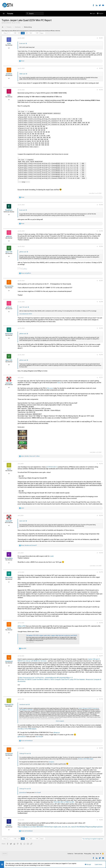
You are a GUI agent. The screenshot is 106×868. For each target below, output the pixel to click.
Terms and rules (79, 854)
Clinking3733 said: (24, 754)
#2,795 (101, 572)
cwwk (52, 556)
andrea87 (9, 383)
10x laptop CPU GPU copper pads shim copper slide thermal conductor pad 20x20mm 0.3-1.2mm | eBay (59, 635)
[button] (4, 14)
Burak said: (22, 44)
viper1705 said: (24, 307)
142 (31, 33)
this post (50, 388)
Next (42, 33)
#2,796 (101, 623)
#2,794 (101, 553)
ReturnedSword (7, 23)
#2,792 (101, 464)
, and (29, 545)
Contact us (70, 854)
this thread (39, 737)
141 (27, 33)
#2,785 (101, 231)
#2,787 (101, 281)
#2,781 (101, 38)
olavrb (9, 628)
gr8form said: (23, 252)
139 (19, 33)
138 (15, 33)
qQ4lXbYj (9, 74)
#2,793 (101, 515)
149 (37, 33)
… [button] (12, 33)
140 (23, 33)
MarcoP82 (9, 577)
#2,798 (101, 699)
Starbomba (9, 334)
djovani (9, 825)
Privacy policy (88, 854)
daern (9, 469)
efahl (9, 44)
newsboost (9, 661)
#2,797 (101, 656)
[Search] (30, 14)
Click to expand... (60, 721)
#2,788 (101, 302)
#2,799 (101, 748)
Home (97, 854)
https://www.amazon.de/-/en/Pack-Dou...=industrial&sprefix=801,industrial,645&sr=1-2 (46, 678)
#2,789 (101, 328)
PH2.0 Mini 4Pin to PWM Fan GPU (64, 802)
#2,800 (101, 820)
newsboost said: (24, 705)
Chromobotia (9, 286)
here (59, 383)
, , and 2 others (30, 456)
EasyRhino (9, 210)
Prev (6, 33)
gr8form (9, 236)
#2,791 (101, 377)
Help (93, 854)
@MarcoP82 (22, 626)
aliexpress (57, 732)
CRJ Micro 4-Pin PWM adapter (27, 729)
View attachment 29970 (26, 314)
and (26, 273)
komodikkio (9, 558)
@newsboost (22, 737)
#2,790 (101, 355)
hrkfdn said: (23, 74)
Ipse (9, 95)
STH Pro (5, 854)
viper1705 (9, 252)
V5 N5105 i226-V (52, 467)
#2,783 (101, 90)
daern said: (22, 521)
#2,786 (101, 246)
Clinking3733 (9, 705)
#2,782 (101, 68)
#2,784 (101, 205)
